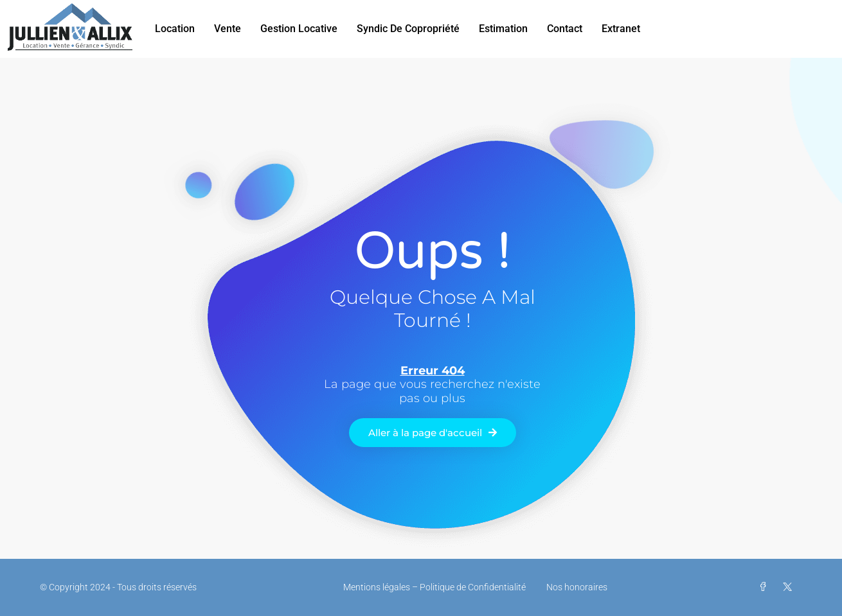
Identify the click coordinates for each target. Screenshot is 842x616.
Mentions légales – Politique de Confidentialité (434, 587)
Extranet (621, 29)
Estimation (503, 29)
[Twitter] (790, 587)
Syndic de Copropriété (408, 29)
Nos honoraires (577, 587)
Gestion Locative (299, 29)
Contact (565, 29)
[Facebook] (766, 587)
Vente (228, 29)
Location (175, 29)
